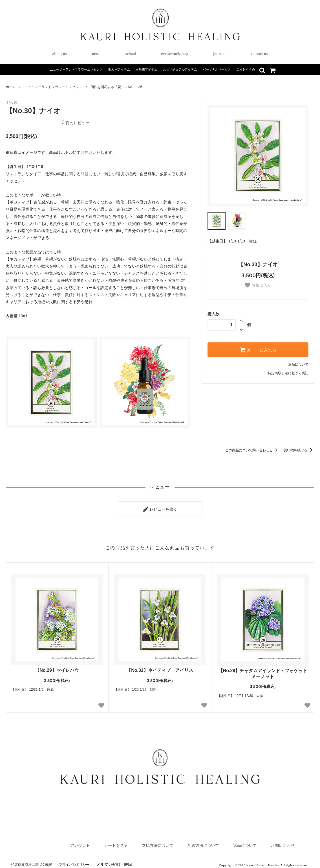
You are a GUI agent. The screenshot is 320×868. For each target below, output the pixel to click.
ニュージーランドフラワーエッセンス (53, 87)
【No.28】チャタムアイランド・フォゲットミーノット (263, 671)
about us (60, 54)
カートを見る (90, 842)
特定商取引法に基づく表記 (288, 373)
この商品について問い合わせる (252, 450)
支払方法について (137, 842)
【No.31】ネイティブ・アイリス (160, 667)
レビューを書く (160, 508)
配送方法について (190, 842)
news (96, 54)
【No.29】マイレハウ (57, 667)
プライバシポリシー (83, 862)
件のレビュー (76, 123)
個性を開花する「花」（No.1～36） (118, 87)
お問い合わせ (280, 842)
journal (219, 54)
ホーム (11, 87)
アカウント (49, 842)
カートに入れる (258, 350)
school (131, 54)
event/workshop (174, 54)
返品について (298, 364)
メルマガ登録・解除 (126, 862)
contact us (259, 54)
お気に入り (258, 285)
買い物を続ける (299, 450)
